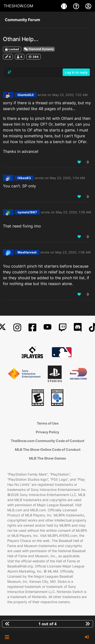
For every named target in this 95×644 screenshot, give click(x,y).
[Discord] (78, 327)
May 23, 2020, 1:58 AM (73, 252)
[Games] (65, 6)
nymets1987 (27, 212)
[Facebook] (32, 327)
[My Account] (88, 6)
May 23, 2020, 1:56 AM (73, 212)
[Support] (77, 6)
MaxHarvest (27, 252)
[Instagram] (17, 327)
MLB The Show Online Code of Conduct (48, 449)
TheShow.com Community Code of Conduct (47, 441)
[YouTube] (47, 327)
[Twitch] (63, 327)
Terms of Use (48, 423)
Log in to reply (76, 72)
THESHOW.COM (18, 6)
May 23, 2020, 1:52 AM (70, 95)
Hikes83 (24, 178)
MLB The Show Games (47, 458)
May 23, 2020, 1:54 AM (67, 178)
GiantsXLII (26, 95)
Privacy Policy (47, 432)
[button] (7, 637)
